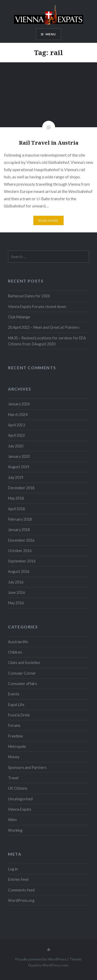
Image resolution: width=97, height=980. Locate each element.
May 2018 (16, 498)
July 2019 (16, 477)
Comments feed (21, 890)
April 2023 (16, 425)
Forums (14, 725)
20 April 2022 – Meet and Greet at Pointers (44, 327)
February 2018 (20, 519)
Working (15, 830)
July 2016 (16, 582)
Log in (13, 869)
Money (14, 757)
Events (14, 694)
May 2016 (16, 603)
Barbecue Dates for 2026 (29, 296)
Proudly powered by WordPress (41, 959)
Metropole (17, 746)
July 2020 (16, 446)
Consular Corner (22, 673)
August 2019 (19, 467)
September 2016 (22, 561)
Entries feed (18, 879)
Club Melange (19, 317)
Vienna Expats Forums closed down (37, 307)
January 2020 (19, 456)
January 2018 (19, 530)
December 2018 (21, 488)
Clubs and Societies (24, 663)
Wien (12, 820)
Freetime (16, 736)
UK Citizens (18, 788)
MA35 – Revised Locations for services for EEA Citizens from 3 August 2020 (47, 341)
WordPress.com (55, 965)
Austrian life (18, 642)
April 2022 (16, 435)
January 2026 (19, 404)
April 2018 (16, 509)
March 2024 (18, 415)
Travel (13, 778)
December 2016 (21, 540)
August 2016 (19, 571)
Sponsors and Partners (27, 767)
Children (15, 652)
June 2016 (16, 592)
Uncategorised (20, 799)
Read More (49, 221)
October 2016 (20, 551)
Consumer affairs (23, 684)
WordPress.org (21, 900)
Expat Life (16, 705)
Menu (51, 34)
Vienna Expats (20, 809)
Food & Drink (19, 715)
